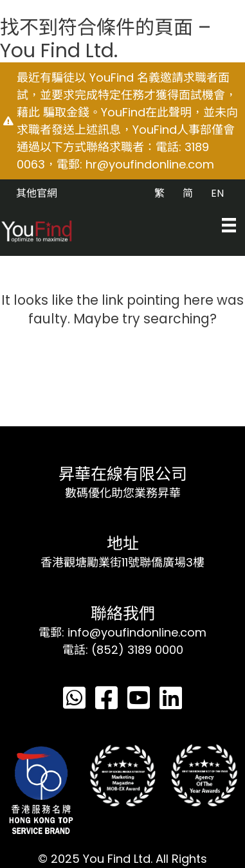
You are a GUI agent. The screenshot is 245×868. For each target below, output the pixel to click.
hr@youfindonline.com (150, 164)
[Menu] (229, 225)
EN (217, 193)
